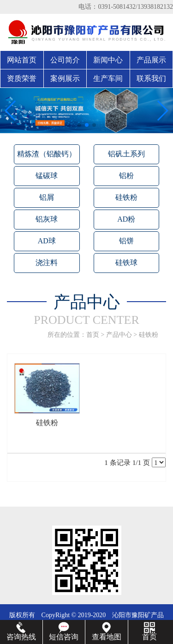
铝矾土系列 (126, 154)
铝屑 (47, 197)
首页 (93, 335)
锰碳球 (47, 176)
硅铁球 (126, 263)
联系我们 (151, 78)
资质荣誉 (22, 78)
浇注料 (47, 263)
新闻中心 (108, 60)
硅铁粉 (126, 197)
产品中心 (119, 335)
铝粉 (126, 176)
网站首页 (22, 60)
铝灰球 (47, 219)
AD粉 (126, 219)
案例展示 (65, 78)
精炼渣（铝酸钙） (47, 154)
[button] (79, 125)
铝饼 (126, 241)
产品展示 (151, 60)
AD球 (47, 241)
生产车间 (108, 78)
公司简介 (65, 60)
